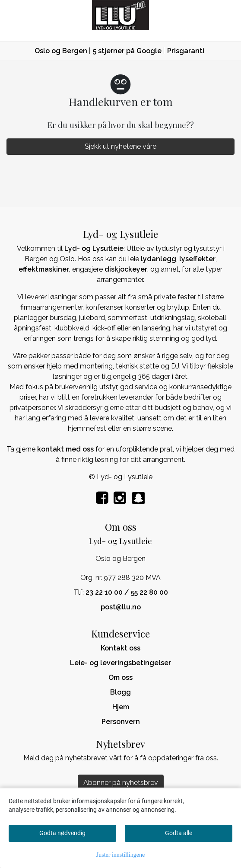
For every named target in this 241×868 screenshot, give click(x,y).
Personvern (121, 722)
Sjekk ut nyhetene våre (120, 146)
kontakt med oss (65, 449)
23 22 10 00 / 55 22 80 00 (127, 592)
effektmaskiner (44, 269)
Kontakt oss (120, 648)
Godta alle (179, 833)
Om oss (120, 677)
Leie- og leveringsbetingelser (120, 663)
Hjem (121, 707)
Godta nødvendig (62, 833)
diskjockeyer (126, 269)
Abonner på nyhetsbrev (121, 783)
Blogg (120, 692)
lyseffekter (197, 259)
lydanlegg (159, 259)
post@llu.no (121, 607)
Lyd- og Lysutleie (94, 248)
